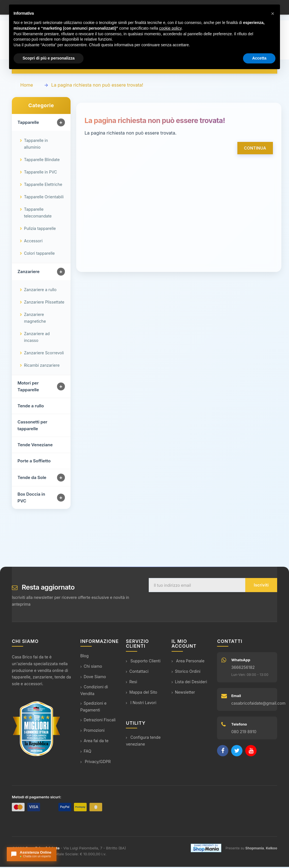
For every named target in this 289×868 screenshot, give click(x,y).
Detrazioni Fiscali (98, 721)
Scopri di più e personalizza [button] (49, 58)
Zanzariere (29, 273)
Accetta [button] (259, 58)
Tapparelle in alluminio (36, 145)
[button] (273, 14)
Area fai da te (95, 742)
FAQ (86, 752)
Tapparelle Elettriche (43, 186)
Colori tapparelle (39, 255)
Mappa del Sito (142, 693)
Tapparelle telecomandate (38, 214)
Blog (85, 657)
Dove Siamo (93, 678)
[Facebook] (223, 752)
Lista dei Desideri (189, 683)
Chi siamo (91, 668)
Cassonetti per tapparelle (32, 427)
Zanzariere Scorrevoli (44, 354)
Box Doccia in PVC (31, 499)
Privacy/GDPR (96, 763)
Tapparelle (28, 124)
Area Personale (188, 662)
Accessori (33, 242)
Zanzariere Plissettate (44, 303)
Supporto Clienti (143, 662)
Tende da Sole (32, 479)
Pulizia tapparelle (40, 230)
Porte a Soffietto (34, 462)
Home (27, 86)
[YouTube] (251, 752)
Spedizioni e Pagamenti (94, 708)
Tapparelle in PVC (40, 173)
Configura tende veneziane (143, 742)
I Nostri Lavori (141, 704)
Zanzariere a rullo (40, 291)
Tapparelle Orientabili (44, 198)
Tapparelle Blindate (42, 161)
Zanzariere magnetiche (35, 319)
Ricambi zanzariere (42, 367)
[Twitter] (237, 752)
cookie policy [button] (170, 28)
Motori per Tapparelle (28, 388)
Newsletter (183, 693)
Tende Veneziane (35, 446)
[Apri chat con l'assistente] (32, 854)
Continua (255, 149)
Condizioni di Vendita (94, 692)
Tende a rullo (31, 407)
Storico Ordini (186, 672)
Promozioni (93, 732)
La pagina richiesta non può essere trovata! (97, 86)
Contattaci (137, 672)
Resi (132, 683)
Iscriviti (261, 586)
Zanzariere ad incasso (37, 338)
